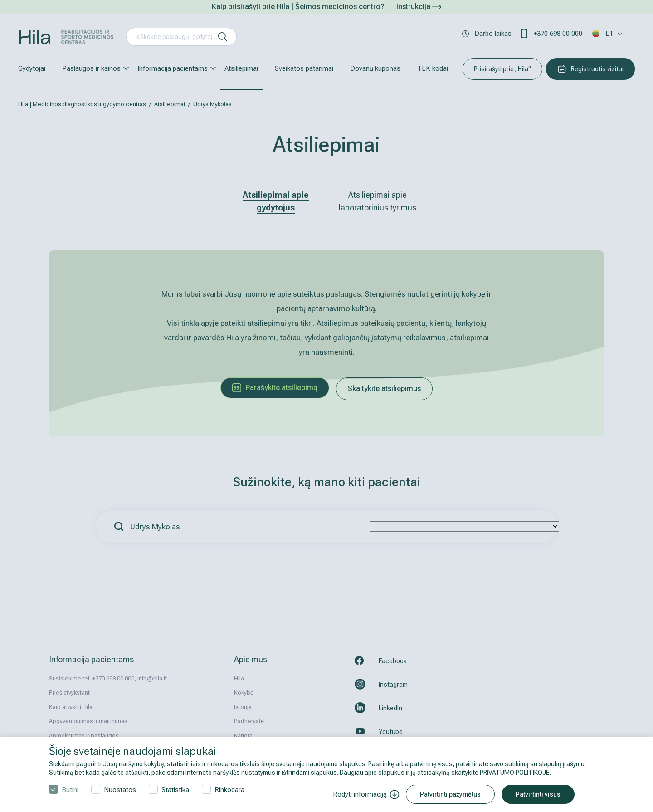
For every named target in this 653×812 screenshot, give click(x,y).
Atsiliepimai (241, 68)
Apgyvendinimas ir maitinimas (88, 721)
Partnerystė (249, 721)
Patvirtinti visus (538, 794)
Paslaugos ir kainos (91, 68)
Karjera (243, 736)
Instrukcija (419, 7)
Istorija (243, 707)
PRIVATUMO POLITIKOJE (515, 773)
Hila (239, 678)
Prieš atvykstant (69, 692)
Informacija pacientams (173, 68)
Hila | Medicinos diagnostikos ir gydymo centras (82, 104)
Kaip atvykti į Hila (71, 707)
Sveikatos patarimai (304, 68)
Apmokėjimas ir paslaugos (84, 736)
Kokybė (244, 692)
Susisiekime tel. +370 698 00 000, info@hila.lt (108, 678)
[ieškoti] (223, 37)
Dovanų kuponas (375, 68)
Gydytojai (32, 68)
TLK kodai (433, 68)
